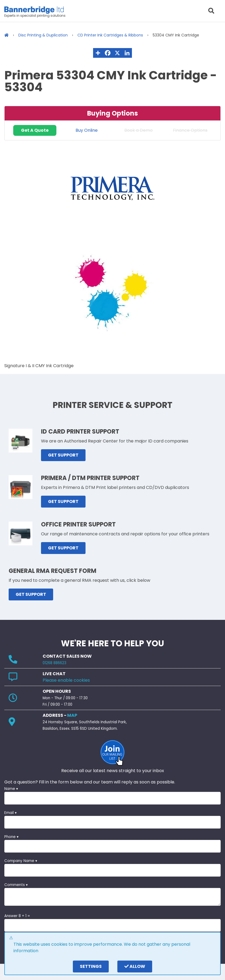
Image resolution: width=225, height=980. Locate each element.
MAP (72, 715)
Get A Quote (35, 130)
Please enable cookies (66, 680)
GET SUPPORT (63, 455)
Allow (135, 966)
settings (91, 966)
